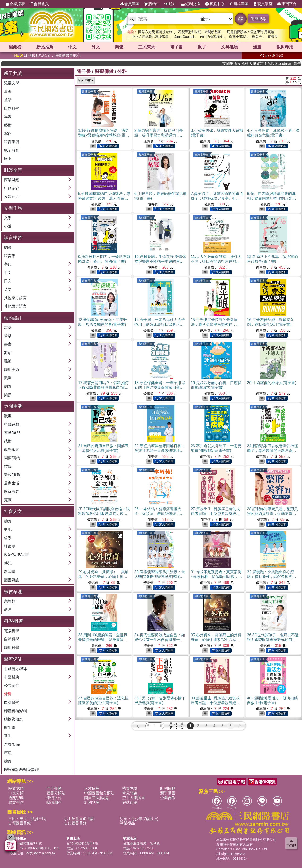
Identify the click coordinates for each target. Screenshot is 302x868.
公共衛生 (12, 686)
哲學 (8, 538)
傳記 (8, 563)
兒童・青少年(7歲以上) (139, 819)
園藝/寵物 (12, 458)
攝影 (8, 395)
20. (272, 383)
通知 (170, 4)
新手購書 (168, 793)
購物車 (152, 4)
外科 (8, 694)
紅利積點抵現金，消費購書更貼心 (47, 55)
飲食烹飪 (12, 492)
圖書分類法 (56, 793)
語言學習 (12, 142)
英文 (8, 289)
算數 (8, 117)
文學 (8, 218)
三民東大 (147, 47)
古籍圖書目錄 (20, 823)
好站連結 (130, 802)
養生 (8, 736)
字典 (8, 264)
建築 (8, 327)
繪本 (8, 159)
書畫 (8, 344)
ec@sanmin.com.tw (41, 853)
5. (104, 198)
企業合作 (168, 798)
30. (160, 577)
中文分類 (16, 793)
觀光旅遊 (12, 450)
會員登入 (39, 4)
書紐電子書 (89, 92)
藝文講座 (263, 4)
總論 (8, 247)
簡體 (119, 47)
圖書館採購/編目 (98, 798)
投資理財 (12, 197)
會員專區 (130, 4)
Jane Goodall (184, 37)
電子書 (176, 47)
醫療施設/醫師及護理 (21, 770)
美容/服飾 (12, 475)
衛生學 (10, 728)
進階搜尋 (258, 19)
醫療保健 (104, 71)
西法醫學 (12, 702)
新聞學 (10, 571)
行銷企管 (12, 188)
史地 (8, 529)
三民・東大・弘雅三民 (27, 819)
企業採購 (15, 4)
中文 (72, 47)
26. (159, 514)
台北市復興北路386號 (26, 843)
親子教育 (12, 150)
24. (272, 451)
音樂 (8, 336)
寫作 (8, 134)
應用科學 (12, 648)
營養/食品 (12, 744)
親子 (202, 47)
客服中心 (215, 4)
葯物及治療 (13, 719)
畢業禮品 (127, 823)
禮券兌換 (130, 788)
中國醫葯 (12, 677)
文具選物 (230, 47)
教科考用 (285, 47)
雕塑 (8, 361)
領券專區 (239, 4)
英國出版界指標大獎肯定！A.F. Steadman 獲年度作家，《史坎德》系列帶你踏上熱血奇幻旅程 (274, 64)
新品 (45, 47)
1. (104, 135)
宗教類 (10, 601)
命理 (8, 609)
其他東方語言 (15, 298)
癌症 (8, 753)
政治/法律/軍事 (16, 555)
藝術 (8, 125)
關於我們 (16, 788)
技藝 (8, 466)
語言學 (10, 256)
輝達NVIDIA (238, 37)
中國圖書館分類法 (99, 793)
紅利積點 (168, 788)
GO (241, 19)
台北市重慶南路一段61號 (142, 843)
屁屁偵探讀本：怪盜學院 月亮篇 (251, 32)
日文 (8, 281)
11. (216, 261)
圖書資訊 (12, 580)
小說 (8, 226)
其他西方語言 (15, 306)
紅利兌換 (191, 4)
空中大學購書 (134, 798)
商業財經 (12, 180)
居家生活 (12, 483)
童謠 (8, 92)
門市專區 (54, 788)
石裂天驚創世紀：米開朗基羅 (200, 32)
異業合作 (16, 802)
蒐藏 (8, 500)
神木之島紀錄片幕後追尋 (150, 37)
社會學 (10, 546)
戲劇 (8, 378)
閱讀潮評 (54, 802)
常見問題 (130, 793)
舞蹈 (8, 353)
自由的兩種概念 (211, 37)
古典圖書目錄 (75, 823)
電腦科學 (12, 631)
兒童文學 (12, 83)
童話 (8, 100)
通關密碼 (16, 798)
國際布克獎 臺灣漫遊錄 (155, 32)
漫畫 (257, 47)
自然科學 (12, 108)
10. (160, 261)
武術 (8, 441)
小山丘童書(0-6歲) (79, 819)
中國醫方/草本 (16, 669)
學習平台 (287, 4)
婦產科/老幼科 (16, 711)
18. (160, 387)
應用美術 (12, 370)
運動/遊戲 (12, 433)
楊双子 (257, 37)
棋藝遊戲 (12, 424)
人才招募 (92, 788)
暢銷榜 (15, 47)
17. (103, 387)
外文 (96, 47)
